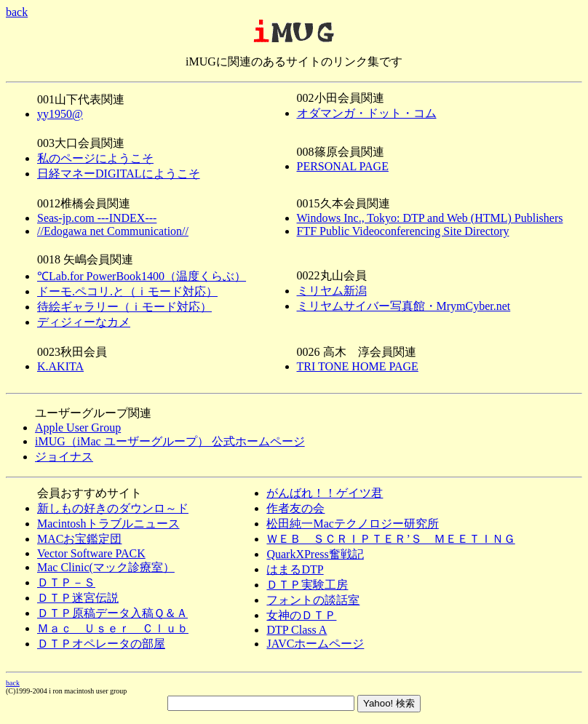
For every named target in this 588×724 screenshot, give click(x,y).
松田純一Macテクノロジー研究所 (352, 524)
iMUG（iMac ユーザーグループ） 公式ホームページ (170, 441)
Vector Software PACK (91, 553)
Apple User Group (78, 427)
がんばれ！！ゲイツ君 (325, 493)
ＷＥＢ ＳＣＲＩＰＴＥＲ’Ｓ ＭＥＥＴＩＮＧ (390, 539)
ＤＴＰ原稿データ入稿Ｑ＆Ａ (112, 613)
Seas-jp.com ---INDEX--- (97, 218)
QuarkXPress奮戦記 (315, 554)
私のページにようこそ (95, 158)
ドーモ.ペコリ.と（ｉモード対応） (127, 291)
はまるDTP (295, 569)
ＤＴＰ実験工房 (307, 585)
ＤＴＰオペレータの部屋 (101, 644)
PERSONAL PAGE (343, 166)
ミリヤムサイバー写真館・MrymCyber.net (404, 306)
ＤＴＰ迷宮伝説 (78, 598)
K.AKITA (60, 366)
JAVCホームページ (315, 644)
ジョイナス (64, 457)
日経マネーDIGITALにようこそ (119, 174)
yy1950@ (60, 114)
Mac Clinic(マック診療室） (106, 567)
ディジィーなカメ (84, 322)
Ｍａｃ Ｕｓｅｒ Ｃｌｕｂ (113, 628)
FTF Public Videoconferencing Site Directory (403, 231)
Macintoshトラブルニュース (108, 524)
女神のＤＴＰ (301, 615)
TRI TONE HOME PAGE (358, 366)
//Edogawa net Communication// (113, 231)
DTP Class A (297, 630)
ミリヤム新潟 (332, 291)
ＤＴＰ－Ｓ (66, 582)
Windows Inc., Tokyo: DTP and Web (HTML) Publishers (430, 218)
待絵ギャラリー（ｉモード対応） (124, 307)
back (17, 12)
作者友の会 (295, 508)
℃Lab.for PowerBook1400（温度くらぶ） (142, 276)
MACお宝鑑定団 (79, 539)
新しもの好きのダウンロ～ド (113, 508)
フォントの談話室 (313, 600)
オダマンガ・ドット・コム (367, 113)
